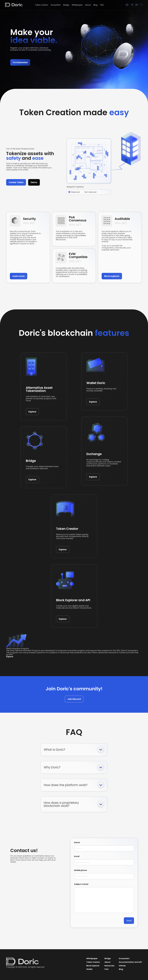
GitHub (122, 966)
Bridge (66, 5)
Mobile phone (104, 874)
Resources (109, 966)
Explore (32, 412)
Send (129, 921)
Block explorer (112, 276)
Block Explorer (93, 966)
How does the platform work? (74, 785)
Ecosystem (56, 5)
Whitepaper (77, 5)
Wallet (89, 969)
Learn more (19, 276)
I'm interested (20, 62)
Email (104, 860)
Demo (34, 182)
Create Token (16, 182)
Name (104, 846)
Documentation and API (130, 962)
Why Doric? (74, 767)
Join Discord (74, 699)
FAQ (102, 5)
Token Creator (42, 5)
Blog (95, 5)
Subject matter (104, 898)
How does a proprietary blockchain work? (74, 804)
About (88, 5)
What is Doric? (74, 750)
